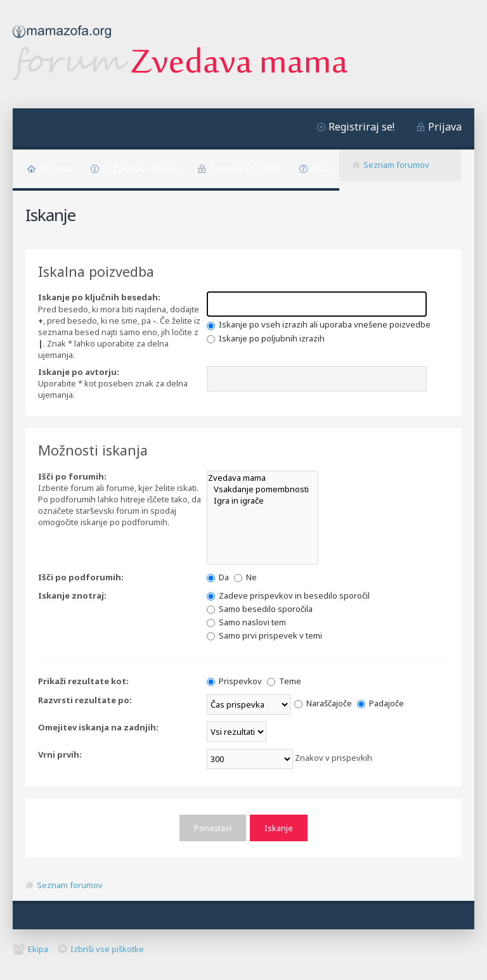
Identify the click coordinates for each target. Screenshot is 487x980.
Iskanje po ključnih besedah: (99, 297)
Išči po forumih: (72, 476)
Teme (284, 681)
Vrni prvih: (60, 754)
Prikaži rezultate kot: (83, 681)
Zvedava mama (263, 478)
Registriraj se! (361, 127)
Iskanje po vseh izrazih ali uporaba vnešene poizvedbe (319, 324)
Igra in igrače (263, 500)
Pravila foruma (245, 169)
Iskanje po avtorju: (79, 372)
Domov (55, 169)
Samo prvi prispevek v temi (264, 635)
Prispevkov (234, 681)
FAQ (320, 169)
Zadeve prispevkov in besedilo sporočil (288, 595)
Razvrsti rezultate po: (85, 700)
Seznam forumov (396, 165)
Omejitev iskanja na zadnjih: (98, 727)
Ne (245, 577)
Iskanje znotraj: (72, 595)
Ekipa (38, 949)
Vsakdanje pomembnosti (263, 489)
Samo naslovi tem (246, 622)
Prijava (445, 127)
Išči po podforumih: (81, 577)
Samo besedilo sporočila (260, 609)
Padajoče (380, 703)
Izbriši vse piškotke (107, 949)
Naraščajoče (323, 703)
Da (218, 577)
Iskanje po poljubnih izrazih (266, 338)
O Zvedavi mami (140, 169)
